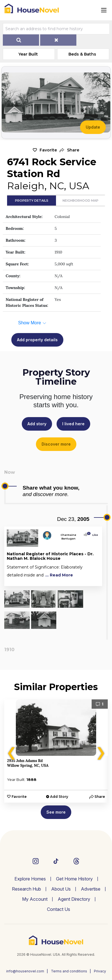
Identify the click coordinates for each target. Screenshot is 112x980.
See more (56, 812)
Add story (37, 424)
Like (93, 535)
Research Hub (26, 889)
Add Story (59, 797)
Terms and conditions (69, 971)
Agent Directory (74, 899)
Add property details (37, 340)
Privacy (100, 971)
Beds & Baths (82, 54)
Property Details (32, 201)
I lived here (73, 424)
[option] (56, 751)
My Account (35, 899)
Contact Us (59, 909)
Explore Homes (30, 879)
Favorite (48, 150)
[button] (69, 150)
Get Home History (74, 879)
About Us (61, 889)
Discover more (56, 444)
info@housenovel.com (25, 971)
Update (93, 127)
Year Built (28, 54)
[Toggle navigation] (104, 10)
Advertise (91, 889)
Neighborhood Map (80, 201)
